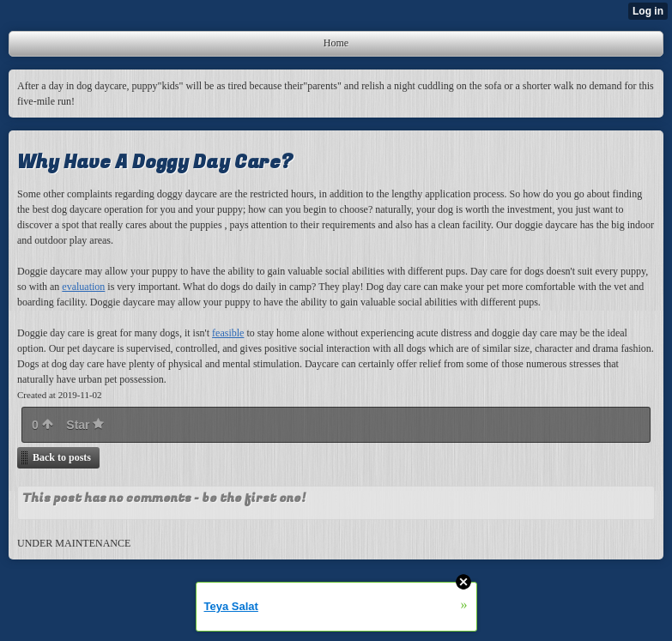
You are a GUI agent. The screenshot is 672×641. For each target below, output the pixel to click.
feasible (228, 333)
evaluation (83, 287)
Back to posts (62, 457)
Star (85, 425)
